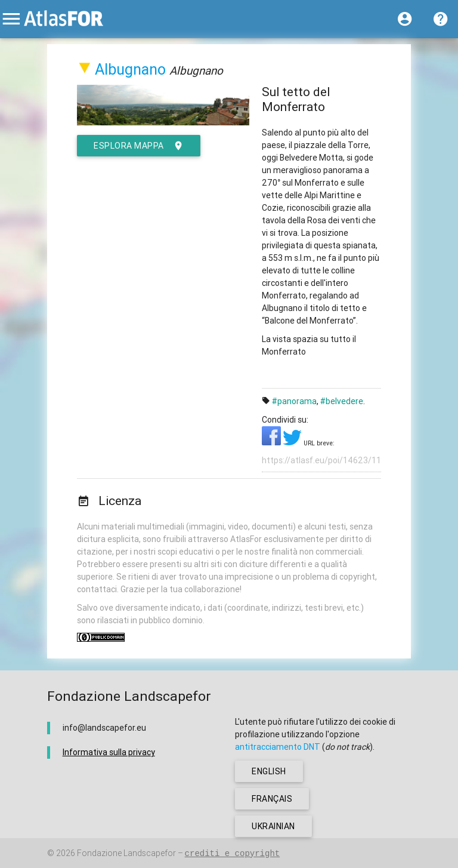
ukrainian (273, 826)
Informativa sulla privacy (109, 752)
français (272, 799)
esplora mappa (139, 146)
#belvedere (342, 401)
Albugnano (130, 70)
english (269, 771)
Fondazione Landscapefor (126, 853)
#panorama (294, 401)
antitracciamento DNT (278, 747)
